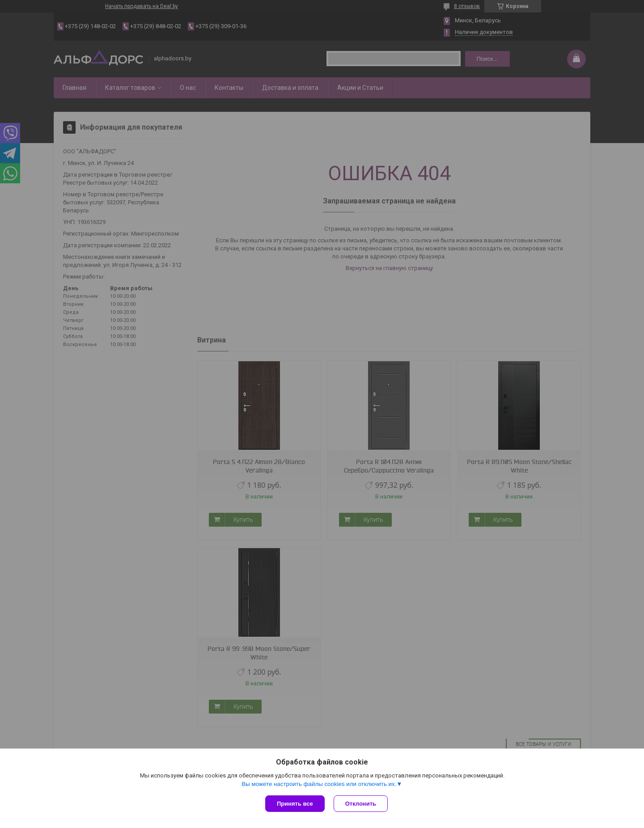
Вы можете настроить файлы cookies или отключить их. (319, 784)
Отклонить (361, 804)
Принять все (295, 804)
